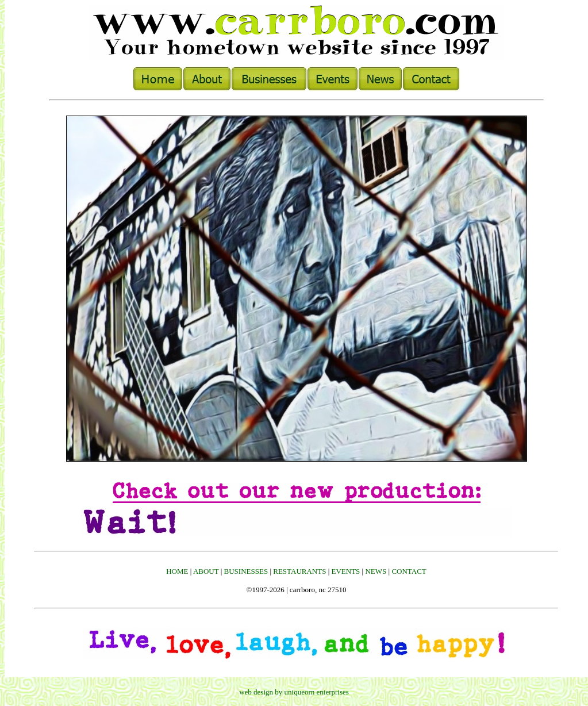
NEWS (376, 571)
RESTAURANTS (299, 571)
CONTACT (409, 571)
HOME (177, 571)
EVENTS (346, 571)
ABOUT (206, 571)
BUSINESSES (246, 571)
